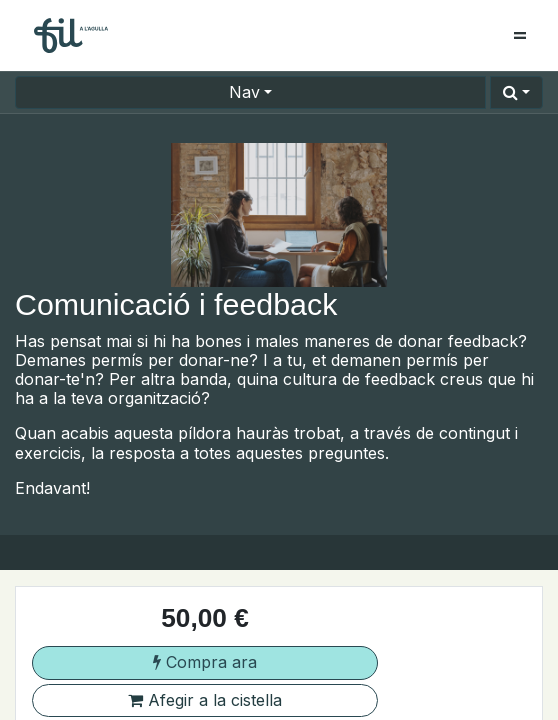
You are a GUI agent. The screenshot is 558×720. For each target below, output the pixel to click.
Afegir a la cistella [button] (205, 700)
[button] (516, 92)
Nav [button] (244, 92)
